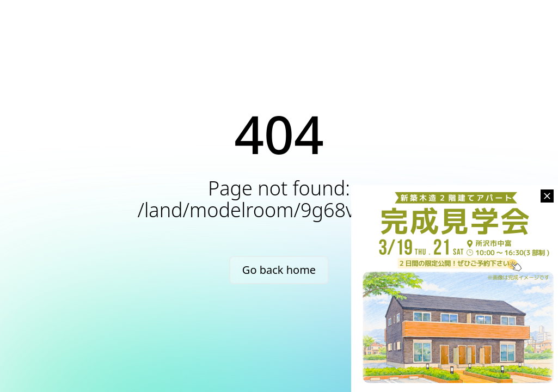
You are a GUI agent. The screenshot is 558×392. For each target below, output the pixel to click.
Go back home (279, 270)
